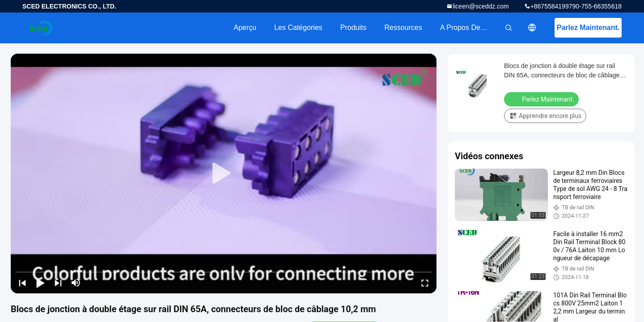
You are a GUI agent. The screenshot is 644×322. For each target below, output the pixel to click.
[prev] (22, 283)
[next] (58, 283)
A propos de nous (469, 28)
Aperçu (245, 28)
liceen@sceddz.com (481, 6)
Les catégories (298, 28)
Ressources (403, 28)
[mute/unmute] (76, 283)
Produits (354, 28)
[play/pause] (40, 283)
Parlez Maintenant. (588, 28)
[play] (224, 174)
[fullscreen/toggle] (425, 283)
